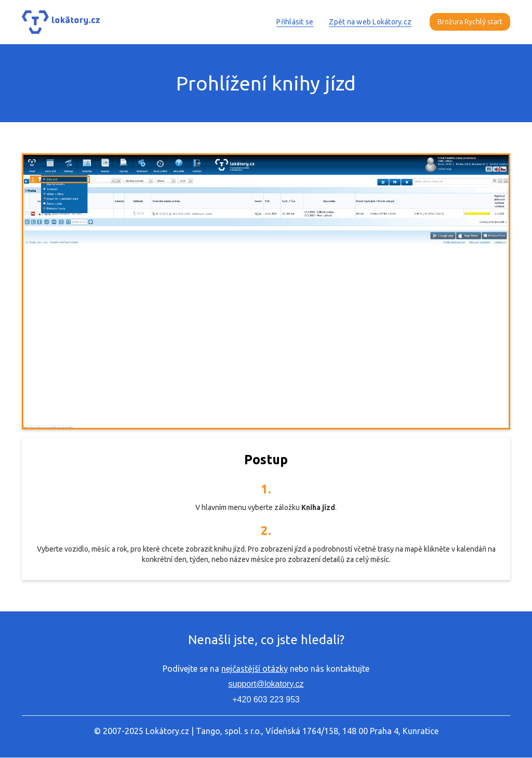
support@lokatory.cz (266, 684)
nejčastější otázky (255, 669)
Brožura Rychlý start (470, 22)
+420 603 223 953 (266, 700)
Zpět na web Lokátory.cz (370, 22)
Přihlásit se (295, 22)
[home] (61, 22)
